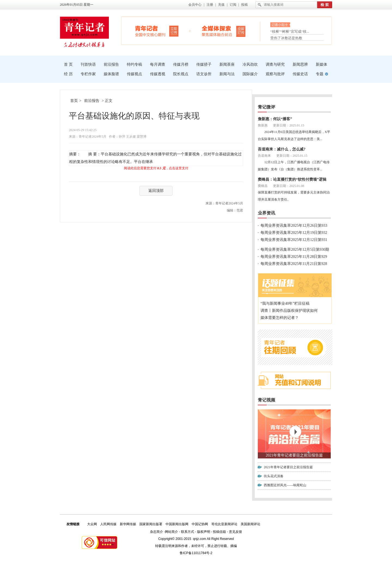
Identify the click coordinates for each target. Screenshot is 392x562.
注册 (210, 5)
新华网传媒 (128, 524)
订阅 (233, 5)
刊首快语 (88, 64)
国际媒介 (250, 74)
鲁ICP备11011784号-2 (196, 553)
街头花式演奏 (274, 476)
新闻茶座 (227, 64)
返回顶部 (156, 191)
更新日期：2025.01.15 (289, 125)
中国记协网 (200, 524)
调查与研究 (275, 64)
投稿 (244, 5)
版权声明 (204, 532)
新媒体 (321, 64)
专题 (320, 74)
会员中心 (195, 5)
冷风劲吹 (250, 64)
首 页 (68, 64)
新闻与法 (227, 74)
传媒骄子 (204, 64)
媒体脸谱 (111, 74)
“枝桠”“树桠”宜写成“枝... (290, 32)
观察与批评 (275, 74)
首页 (74, 101)
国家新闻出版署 (151, 524)
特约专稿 (134, 64)
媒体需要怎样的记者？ (280, 318)
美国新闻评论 (250, 524)
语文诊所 (204, 74)
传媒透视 (158, 74)
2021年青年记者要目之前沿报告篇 (294, 455)
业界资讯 (267, 213)
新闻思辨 (300, 64)
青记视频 (267, 400)
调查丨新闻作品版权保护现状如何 (289, 311)
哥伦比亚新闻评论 (224, 524)
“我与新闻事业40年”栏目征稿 (285, 303)
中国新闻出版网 (177, 524)
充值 (221, 5)
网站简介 (171, 532)
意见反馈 (235, 532)
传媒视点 (134, 74)
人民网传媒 (108, 524)
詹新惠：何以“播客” (275, 119)
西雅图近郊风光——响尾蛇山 (285, 485)
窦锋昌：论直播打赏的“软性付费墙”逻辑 (292, 179)
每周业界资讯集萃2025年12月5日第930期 (295, 250)
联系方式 (188, 532)
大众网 (92, 524)
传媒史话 (300, 74)
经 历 (68, 74)
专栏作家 (88, 74)
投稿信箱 (219, 532)
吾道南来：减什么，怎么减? (282, 149)
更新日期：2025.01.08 (289, 186)
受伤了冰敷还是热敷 (286, 38)
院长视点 (181, 74)
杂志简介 (157, 532)
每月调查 (158, 64)
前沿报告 (111, 64)
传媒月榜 (181, 64)
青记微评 (267, 107)
